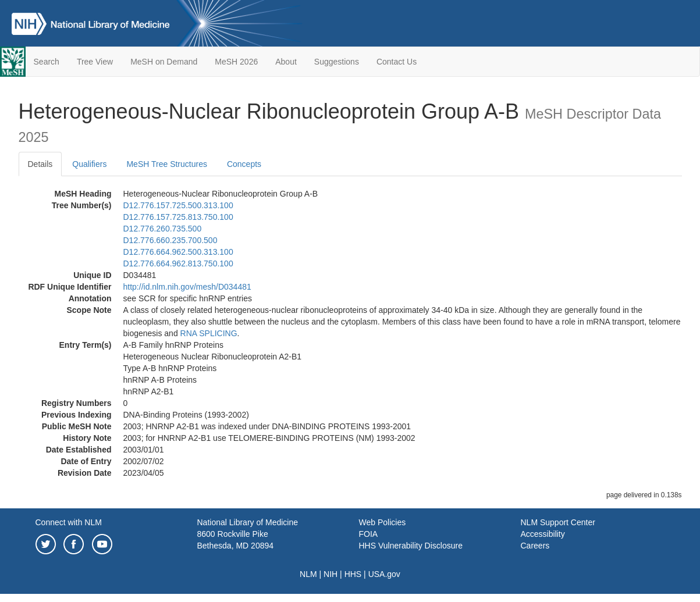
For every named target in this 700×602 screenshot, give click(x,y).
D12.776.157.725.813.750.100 (178, 217)
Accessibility (543, 534)
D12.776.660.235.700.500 (170, 240)
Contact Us (397, 62)
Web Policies (383, 522)
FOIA (369, 534)
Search (47, 62)
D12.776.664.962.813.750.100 (178, 263)
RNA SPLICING (209, 333)
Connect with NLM (69, 522)
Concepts (244, 164)
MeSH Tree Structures (167, 164)
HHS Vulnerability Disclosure (411, 546)
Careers (535, 546)
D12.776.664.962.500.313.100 (178, 252)
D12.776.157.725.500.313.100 (178, 205)
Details (40, 164)
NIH (331, 574)
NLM (308, 574)
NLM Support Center (558, 522)
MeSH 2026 (236, 62)
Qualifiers (89, 164)
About (286, 62)
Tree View (95, 62)
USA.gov (384, 574)
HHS (353, 574)
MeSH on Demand (164, 62)
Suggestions (337, 62)
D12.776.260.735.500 (163, 229)
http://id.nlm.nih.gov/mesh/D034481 (187, 287)
